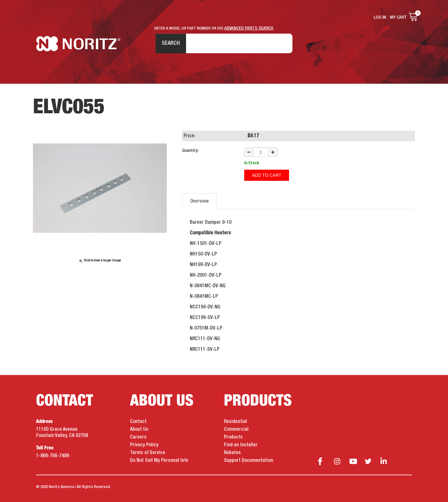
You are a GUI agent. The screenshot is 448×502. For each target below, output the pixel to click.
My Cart (398, 17)
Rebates (232, 453)
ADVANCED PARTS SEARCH (249, 28)
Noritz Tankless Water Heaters (78, 44)
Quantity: (190, 151)
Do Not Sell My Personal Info (159, 461)
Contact (138, 422)
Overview (199, 201)
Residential (236, 422)
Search (171, 43)
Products (233, 437)
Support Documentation (249, 461)
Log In (380, 17)
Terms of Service (148, 453)
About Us (139, 429)
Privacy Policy (144, 445)
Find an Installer (241, 445)
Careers (138, 437)
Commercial (236, 429)
